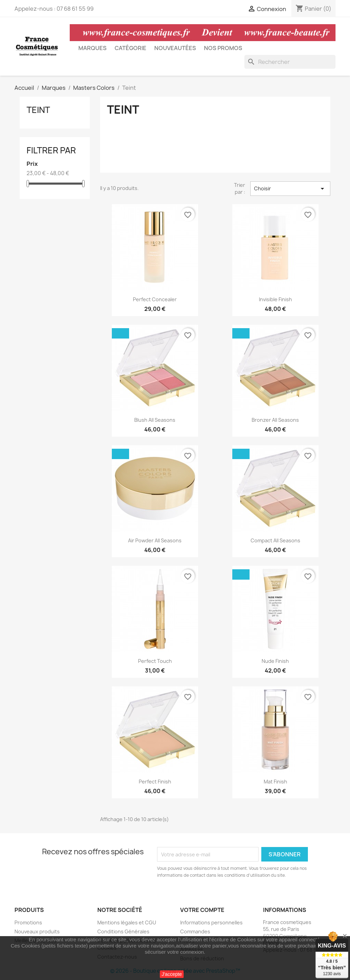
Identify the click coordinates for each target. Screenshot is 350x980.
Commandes (195, 931)
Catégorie (130, 48)
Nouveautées (175, 48)
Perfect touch (155, 661)
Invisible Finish (275, 299)
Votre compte (202, 910)
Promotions (28, 922)
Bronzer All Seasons (275, 420)
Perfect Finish (155, 782)
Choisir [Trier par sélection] (290, 189)
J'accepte (172, 974)
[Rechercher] (290, 62)
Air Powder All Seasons (155, 540)
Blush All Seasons (155, 420)
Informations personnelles (211, 922)
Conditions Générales (123, 931)
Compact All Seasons (275, 540)
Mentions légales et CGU (127, 922)
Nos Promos (223, 48)
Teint (38, 110)
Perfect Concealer (155, 299)
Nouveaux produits (37, 931)
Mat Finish (275, 782)
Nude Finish (275, 661)
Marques (93, 48)
